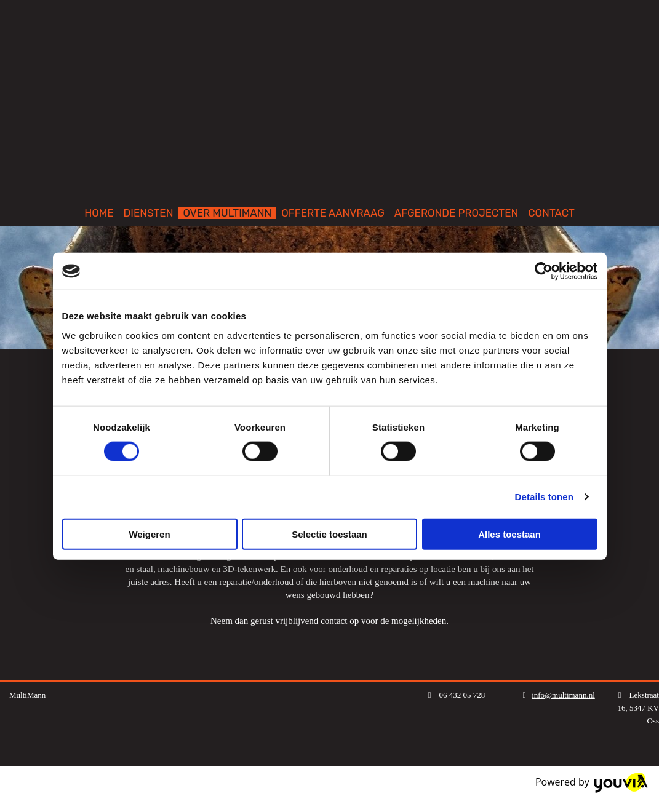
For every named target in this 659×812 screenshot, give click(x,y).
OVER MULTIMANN (227, 213)
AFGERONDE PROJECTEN (457, 213)
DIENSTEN (149, 213)
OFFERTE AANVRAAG (333, 213)
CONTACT (551, 213)
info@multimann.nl (563, 695)
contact (334, 621)
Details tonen (544, 497)
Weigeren (149, 534)
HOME (99, 213)
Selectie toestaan (329, 534)
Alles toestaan (509, 534)
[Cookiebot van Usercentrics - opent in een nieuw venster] (544, 271)
